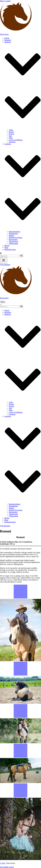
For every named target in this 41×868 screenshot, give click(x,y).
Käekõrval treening (15, 238)
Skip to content (5, 1)
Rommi (11, 132)
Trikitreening (13, 244)
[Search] (10, 256)
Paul (10, 136)
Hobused (7, 42)
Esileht (7, 38)
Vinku (11, 130)
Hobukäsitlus (13, 234)
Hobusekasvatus (10, 250)
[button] (23, 107)
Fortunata (12, 142)
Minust (7, 246)
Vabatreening (13, 242)
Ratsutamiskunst (15, 232)
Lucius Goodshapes (16, 140)
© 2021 (3, 863)
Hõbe (11, 138)
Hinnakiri (8, 40)
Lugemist (8, 144)
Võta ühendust (5, 265)
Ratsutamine (13, 240)
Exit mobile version (7, 867)
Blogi (6, 248)
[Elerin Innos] (20, 19)
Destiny (11, 134)
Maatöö (11, 236)
